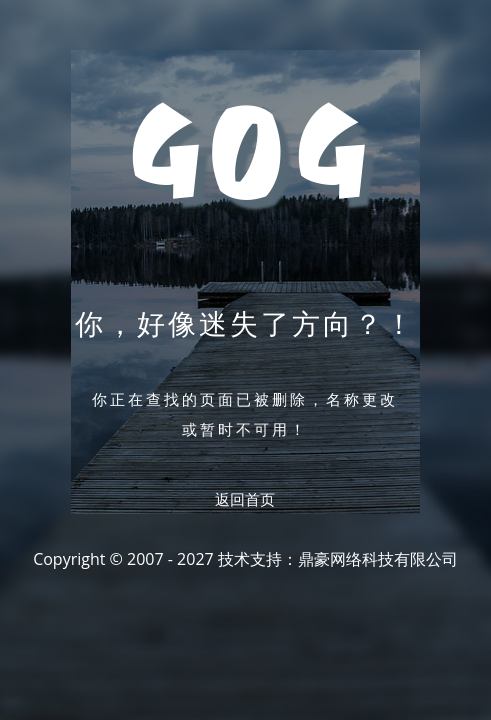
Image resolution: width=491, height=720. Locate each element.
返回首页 (245, 499)
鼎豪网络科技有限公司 (378, 559)
